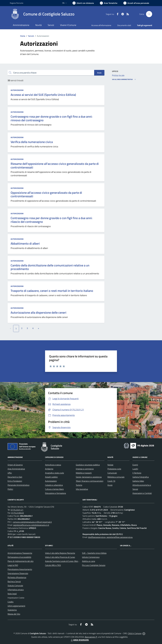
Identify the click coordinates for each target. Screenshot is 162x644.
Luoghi (135, 469)
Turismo (79, 485)
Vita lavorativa (82, 489)
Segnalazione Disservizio (18, 573)
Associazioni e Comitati (142, 493)
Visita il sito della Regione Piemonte (60, 553)
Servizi (31, 36)
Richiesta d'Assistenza (17, 577)
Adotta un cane (89, 561)
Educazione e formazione (55, 493)
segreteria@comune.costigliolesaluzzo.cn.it (31, 525)
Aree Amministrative (16, 469)
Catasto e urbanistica (54, 485)
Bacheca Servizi (14, 581)
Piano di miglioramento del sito (21, 561)
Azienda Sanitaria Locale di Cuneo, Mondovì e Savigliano (69, 561)
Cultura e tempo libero (54, 489)
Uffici (10, 473)
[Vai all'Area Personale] (136, 3)
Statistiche (12, 610)
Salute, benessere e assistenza (89, 477)
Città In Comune (135, 633)
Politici (10, 489)
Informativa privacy (16, 590)
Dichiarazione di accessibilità (19, 557)
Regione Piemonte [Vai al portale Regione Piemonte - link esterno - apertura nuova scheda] (17, 3)
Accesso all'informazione (101, 25)
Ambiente (49, 469)
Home (23, 36)
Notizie (110, 465)
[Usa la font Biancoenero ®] (83, 3)
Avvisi (110, 485)
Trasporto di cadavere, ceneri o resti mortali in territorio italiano (52, 291)
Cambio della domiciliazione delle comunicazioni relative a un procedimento (50, 267)
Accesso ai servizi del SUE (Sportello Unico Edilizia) (43, 95)
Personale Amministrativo (18, 485)
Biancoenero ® (91, 637)
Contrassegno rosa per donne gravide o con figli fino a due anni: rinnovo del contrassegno (52, 118)
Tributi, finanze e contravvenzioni (90, 481)
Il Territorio (137, 473)
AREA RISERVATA (79, 640)
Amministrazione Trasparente (20, 553)
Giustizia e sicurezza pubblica (88, 465)
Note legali (12, 594)
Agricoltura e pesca (53, 465)
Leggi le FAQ (13, 565)
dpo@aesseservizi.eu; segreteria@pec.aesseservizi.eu (110, 537)
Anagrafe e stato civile (54, 473)
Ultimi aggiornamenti (16, 606)
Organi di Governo (15, 465)
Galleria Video (138, 481)
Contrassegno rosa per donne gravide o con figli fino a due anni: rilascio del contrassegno (52, 220)
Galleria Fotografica (141, 477)
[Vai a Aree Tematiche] (109, 3)
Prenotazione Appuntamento (20, 569)
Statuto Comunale (15, 586)
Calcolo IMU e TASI (53, 565)
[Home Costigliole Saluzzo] (42, 14)
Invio (99, 73)
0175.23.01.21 (17, 510)
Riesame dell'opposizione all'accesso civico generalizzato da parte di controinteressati (55, 166)
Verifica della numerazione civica (32, 142)
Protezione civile (114, 469)
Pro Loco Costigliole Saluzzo (94, 565)
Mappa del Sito (14, 614)
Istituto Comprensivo (91, 557)
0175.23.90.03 (18, 513)
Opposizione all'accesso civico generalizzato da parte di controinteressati (46, 194)
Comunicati (112, 473)
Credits (11, 602)
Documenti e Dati (15, 477)
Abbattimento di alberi (25, 243)
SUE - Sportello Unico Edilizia (94, 553)
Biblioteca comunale (116, 477)
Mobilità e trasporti (84, 473)
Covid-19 (111, 481)
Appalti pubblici (51, 477)
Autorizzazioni (17, 90)
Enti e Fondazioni (15, 481)
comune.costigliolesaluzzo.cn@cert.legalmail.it (32, 522)
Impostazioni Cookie (16, 598)
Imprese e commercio (85, 469)
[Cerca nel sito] (149, 14)
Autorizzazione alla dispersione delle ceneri (38, 312)
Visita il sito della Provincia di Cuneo (60, 557)
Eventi (135, 465)
